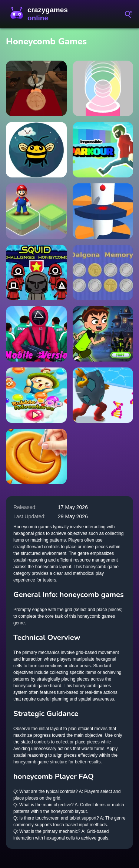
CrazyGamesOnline (41, 14)
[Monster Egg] (103, 395)
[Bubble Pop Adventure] (36, 395)
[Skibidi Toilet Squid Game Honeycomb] (36, 88)
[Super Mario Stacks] (36, 211)
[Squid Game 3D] (36, 334)
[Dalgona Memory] (103, 272)
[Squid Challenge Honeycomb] (36, 272)
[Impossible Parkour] (103, 150)
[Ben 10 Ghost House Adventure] (103, 334)
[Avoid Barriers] (103, 211)
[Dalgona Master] (36, 457)
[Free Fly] (36, 150)
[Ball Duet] (103, 88)
